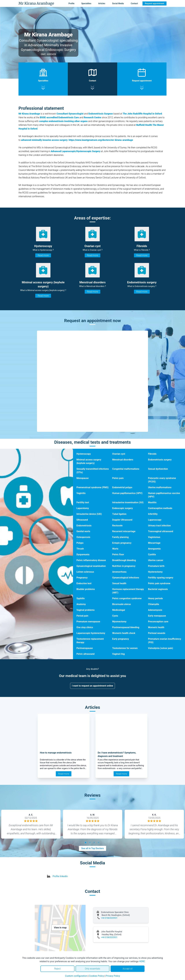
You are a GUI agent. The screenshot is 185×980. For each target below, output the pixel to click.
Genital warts (83, 531)
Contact (134, 3)
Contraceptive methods (160, 508)
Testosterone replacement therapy (90, 641)
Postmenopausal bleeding (126, 627)
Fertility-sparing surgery (161, 578)
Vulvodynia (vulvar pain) (161, 648)
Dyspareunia (83, 554)
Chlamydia (153, 604)
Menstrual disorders (123, 460)
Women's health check (124, 633)
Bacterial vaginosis (158, 589)
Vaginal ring (119, 654)
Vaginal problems (85, 610)
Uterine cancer (156, 560)
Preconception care (158, 622)
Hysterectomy (155, 572)
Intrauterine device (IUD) (89, 514)
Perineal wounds (157, 633)
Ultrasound (82, 520)
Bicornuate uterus (122, 604)
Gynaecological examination (91, 566)
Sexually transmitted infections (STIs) (93, 471)
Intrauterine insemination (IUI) (128, 502)
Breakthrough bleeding (124, 560)
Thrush (80, 549)
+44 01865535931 (109, 918)
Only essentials (92, 969)
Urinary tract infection (159, 526)
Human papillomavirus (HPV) (127, 493)
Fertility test (83, 502)
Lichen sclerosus (85, 572)
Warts (115, 549)
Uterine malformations (160, 487)
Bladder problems (86, 589)
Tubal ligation (119, 514)
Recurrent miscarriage (124, 531)
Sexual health (119, 583)
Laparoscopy (155, 520)
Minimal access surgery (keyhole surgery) (89, 461)
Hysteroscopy (84, 454)
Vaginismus (154, 537)
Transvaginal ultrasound (161, 531)
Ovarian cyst (119, 454)
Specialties (86, 3)
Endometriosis (84, 526)
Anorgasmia (154, 549)
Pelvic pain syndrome (159, 583)
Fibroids (152, 454)
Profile (71, 3)
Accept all (127, 969)
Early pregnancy (121, 639)
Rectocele (117, 526)
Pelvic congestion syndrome (127, 598)
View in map (60, 928)
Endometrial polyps (122, 487)
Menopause (83, 478)
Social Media (118, 3)
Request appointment (155, 3)
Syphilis (81, 598)
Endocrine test (84, 583)
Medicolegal (119, 610)
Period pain (82, 616)
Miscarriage (154, 543)
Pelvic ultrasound (85, 654)
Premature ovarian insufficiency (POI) (165, 641)
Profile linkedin (60, 876)
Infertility (153, 514)
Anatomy (81, 604)
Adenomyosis (155, 610)
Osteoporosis (83, 537)
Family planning (121, 537)
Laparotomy (83, 508)
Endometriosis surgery (160, 460)
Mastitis (152, 502)
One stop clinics (85, 627)
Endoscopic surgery (123, 508)
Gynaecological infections (126, 578)
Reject (57, 969)
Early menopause (157, 616)
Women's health (156, 627)
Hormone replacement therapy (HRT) (128, 591)
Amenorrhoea (119, 572)
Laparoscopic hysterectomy (91, 633)
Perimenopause (85, 648)
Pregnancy (82, 578)
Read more (43, 255)
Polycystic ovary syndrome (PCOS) (162, 480)
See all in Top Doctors (92, 848)
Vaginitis (81, 493)
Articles (102, 3)
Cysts (115, 616)
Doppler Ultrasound (122, 520)
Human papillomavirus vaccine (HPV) (164, 495)
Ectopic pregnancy (122, 543)
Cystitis (152, 554)
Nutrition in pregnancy (124, 566)
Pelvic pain (118, 478)
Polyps (80, 543)
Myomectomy (119, 622)
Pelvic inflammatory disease (91, 560)
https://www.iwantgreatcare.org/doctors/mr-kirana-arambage (101, 140)
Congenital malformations (126, 469)
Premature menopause (88, 622)
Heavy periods (155, 598)
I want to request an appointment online (93, 686)
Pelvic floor (118, 554)
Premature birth (156, 566)
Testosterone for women (125, 648)
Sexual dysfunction (158, 469)
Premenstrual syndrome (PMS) (92, 487)
